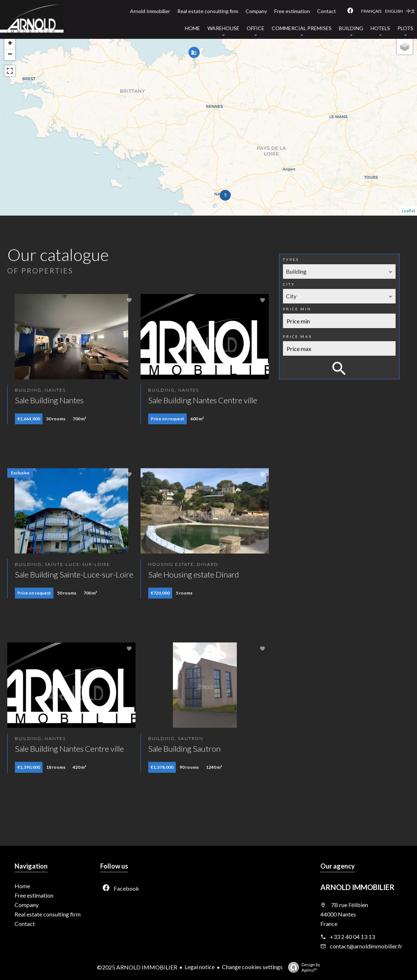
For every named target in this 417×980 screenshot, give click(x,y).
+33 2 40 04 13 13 (352, 937)
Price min (297, 309)
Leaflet (408, 211)
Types (291, 260)
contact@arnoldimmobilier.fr (366, 946)
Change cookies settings (252, 967)
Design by (302, 967)
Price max (297, 336)
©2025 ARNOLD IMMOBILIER (137, 967)
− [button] (10, 55)
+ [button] (10, 44)
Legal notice (200, 967)
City (289, 284)
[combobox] (339, 271)
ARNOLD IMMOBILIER (357, 887)
